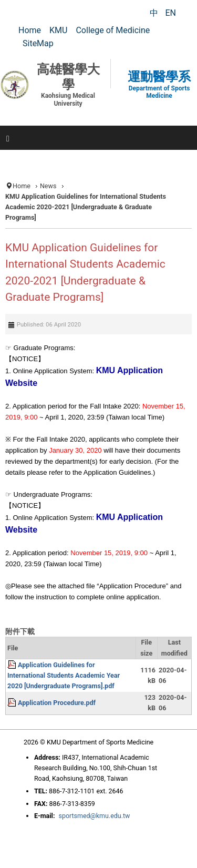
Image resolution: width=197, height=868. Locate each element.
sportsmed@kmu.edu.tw (94, 816)
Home (22, 186)
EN (170, 13)
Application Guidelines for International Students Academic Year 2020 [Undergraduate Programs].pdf (64, 675)
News (48, 186)
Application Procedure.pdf (57, 703)
